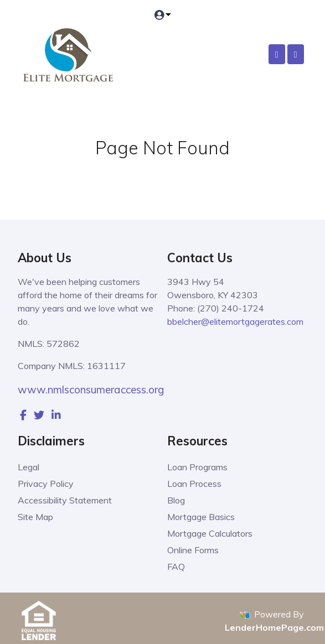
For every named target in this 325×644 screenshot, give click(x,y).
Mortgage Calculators (210, 533)
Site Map (35, 517)
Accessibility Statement (65, 500)
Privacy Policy (46, 484)
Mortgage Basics (201, 517)
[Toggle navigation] (296, 54)
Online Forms (193, 550)
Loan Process (194, 484)
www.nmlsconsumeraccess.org (91, 389)
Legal (29, 467)
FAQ (176, 567)
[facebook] (23, 415)
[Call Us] (277, 54)
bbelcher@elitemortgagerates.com (235, 321)
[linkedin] (56, 415)
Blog (176, 500)
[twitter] (39, 415)
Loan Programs (197, 467)
